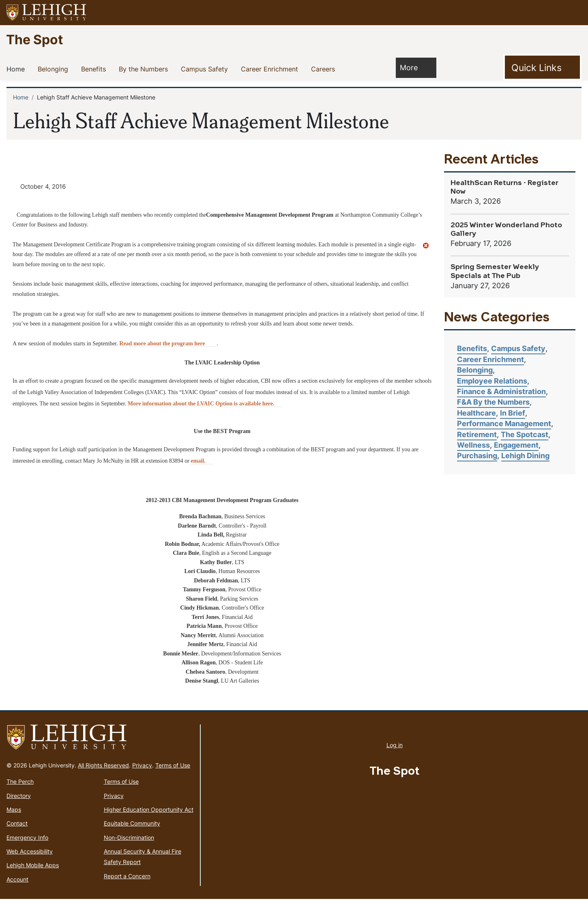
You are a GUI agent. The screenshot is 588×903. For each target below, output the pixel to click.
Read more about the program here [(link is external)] (168, 347)
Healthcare (476, 413)
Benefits (95, 69)
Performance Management (504, 423)
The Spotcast (525, 434)
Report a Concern (127, 880)
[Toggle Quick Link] (542, 67)
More (413, 67)
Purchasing (477, 456)
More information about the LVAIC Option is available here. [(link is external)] (205, 408)
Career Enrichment (271, 69)
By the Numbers (145, 69)
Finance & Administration (501, 391)
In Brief (513, 413)
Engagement (516, 445)
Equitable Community (132, 827)
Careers (325, 69)
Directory (19, 799)
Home (17, 69)
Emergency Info (27, 841)
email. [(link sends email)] (202, 465)
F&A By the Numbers (493, 402)
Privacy (142, 769)
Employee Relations (492, 381)
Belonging (55, 69)
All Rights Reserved (103, 769)
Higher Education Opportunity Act (149, 814)
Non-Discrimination (129, 841)
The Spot (34, 39)
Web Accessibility (30, 855)
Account (17, 883)
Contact (17, 827)
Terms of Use (173, 769)
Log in (395, 749)
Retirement (477, 434)
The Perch (20, 786)
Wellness (473, 445)
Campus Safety (206, 69)
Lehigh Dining (525, 456)
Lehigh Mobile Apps (33, 869)
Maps (14, 814)
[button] (574, 13)
